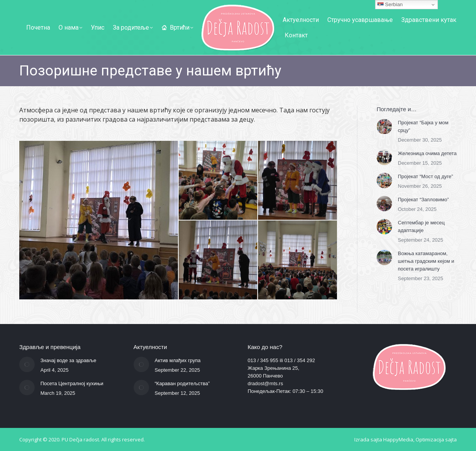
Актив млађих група (178, 360)
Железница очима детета (427, 153)
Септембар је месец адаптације (421, 226)
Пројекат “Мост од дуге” (425, 176)
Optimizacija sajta (436, 439)
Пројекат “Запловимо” (423, 200)
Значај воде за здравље (68, 360)
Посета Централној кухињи (72, 383)
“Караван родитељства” (182, 383)
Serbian (390, 5)
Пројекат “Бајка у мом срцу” (423, 126)
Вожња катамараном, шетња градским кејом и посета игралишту (426, 261)
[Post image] (384, 127)
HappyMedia (398, 439)
